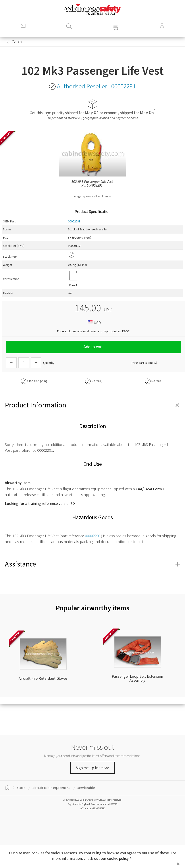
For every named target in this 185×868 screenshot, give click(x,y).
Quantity (49, 363)
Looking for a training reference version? (39, 503)
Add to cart (93, 347)
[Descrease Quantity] (11, 363)
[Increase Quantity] (36, 363)
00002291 (74, 221)
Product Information (92, 405)
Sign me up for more (92, 768)
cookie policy (118, 858)
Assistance (92, 564)
